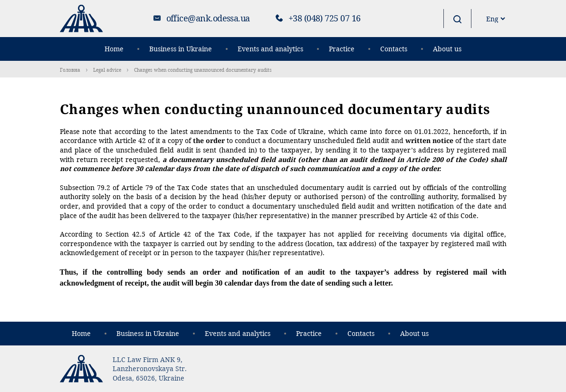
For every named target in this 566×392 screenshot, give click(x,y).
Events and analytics (270, 49)
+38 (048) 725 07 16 (325, 18)
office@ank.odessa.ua (208, 18)
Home (114, 49)
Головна (70, 70)
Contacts (394, 49)
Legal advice (107, 70)
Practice (342, 49)
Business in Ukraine (181, 49)
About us (447, 49)
